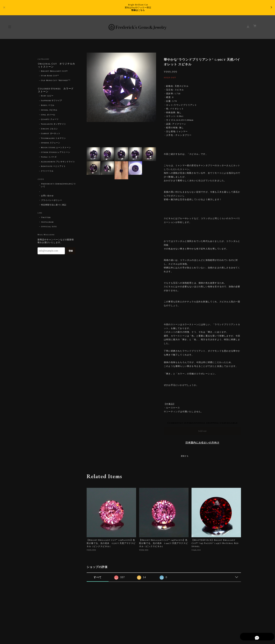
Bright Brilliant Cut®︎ (54, 72)
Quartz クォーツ (50, 120)
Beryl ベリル (48, 106)
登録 (71, 252)
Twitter (46, 218)
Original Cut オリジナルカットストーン (56, 65)
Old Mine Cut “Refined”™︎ (56, 81)
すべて (98, 577)
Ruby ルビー (47, 97)
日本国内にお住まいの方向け (202, 443)
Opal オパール (48, 116)
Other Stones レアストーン (56, 153)
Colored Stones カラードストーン (56, 91)
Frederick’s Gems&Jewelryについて (58, 186)
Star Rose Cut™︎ (50, 76)
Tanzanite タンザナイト (53, 125)
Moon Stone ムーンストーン (56, 148)
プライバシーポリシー (52, 201)
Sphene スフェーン (51, 144)
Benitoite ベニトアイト (53, 167)
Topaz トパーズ (49, 158)
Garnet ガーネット (51, 134)
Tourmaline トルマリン (53, 139)
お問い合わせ (47, 196)
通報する (185, 456)
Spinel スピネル (49, 111)
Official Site (49, 227)
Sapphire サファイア (51, 101)
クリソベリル (47, 172)
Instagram (47, 223)
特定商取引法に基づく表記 (54, 206)
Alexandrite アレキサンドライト (58, 162)
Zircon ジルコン (49, 130)
